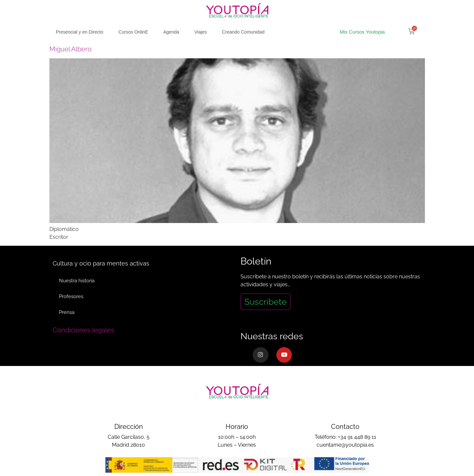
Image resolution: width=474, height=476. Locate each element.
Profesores (71, 296)
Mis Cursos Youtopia (362, 32)
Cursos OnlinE (133, 32)
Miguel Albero (70, 49)
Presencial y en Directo (80, 32)
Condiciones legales (84, 330)
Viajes (201, 32)
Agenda (171, 32)
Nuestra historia (77, 281)
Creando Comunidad (243, 32)
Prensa (67, 312)
